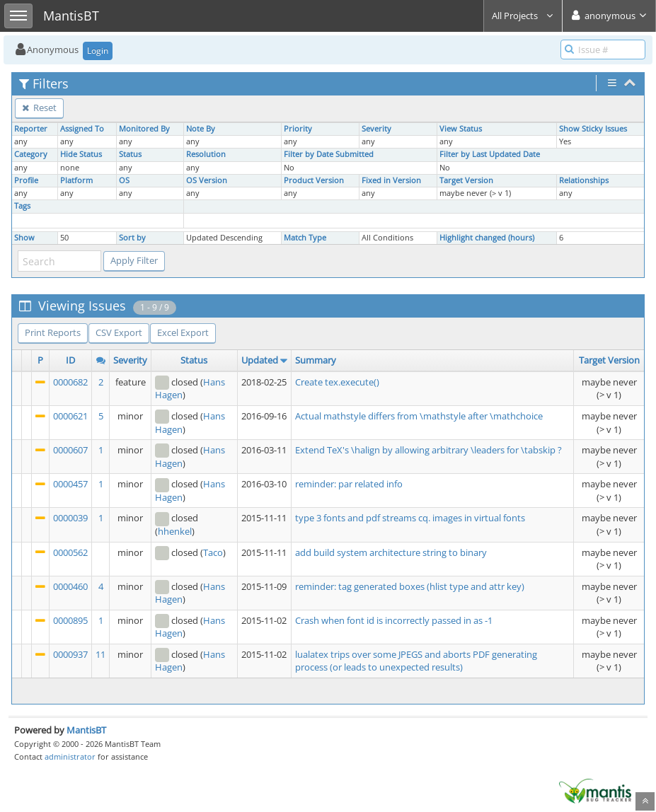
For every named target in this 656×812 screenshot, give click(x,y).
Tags (22, 206)
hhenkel (175, 531)
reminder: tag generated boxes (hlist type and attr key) (410, 586)
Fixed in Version (391, 180)
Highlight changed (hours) (487, 238)
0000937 (70, 654)
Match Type (305, 238)
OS (124, 180)
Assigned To (82, 129)
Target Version (466, 180)
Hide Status (81, 154)
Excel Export (183, 332)
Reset (39, 108)
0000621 (70, 416)
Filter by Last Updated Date (490, 154)
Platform (76, 180)
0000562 (70, 552)
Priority (298, 129)
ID (70, 360)
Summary (316, 360)
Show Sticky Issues (593, 129)
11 (100, 654)
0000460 (70, 586)
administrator (70, 756)
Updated (260, 360)
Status (130, 154)
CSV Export (119, 332)
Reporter (31, 129)
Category (31, 154)
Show (24, 238)
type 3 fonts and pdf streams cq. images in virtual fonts (410, 518)
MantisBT (86, 730)
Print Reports (53, 332)
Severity (376, 129)
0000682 (70, 382)
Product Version (314, 180)
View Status (461, 129)
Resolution (206, 154)
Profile (26, 180)
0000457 (70, 484)
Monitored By (144, 129)
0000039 (70, 518)
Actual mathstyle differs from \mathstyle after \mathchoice (419, 416)
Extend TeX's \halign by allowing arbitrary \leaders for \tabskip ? (428, 450)
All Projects (523, 16)
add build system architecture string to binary (391, 552)
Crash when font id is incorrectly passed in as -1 (394, 620)
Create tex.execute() (337, 382)
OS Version (207, 180)
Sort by (132, 238)
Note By (201, 129)
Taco (213, 552)
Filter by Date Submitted (329, 154)
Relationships (584, 180)
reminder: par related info (349, 484)
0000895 (70, 620)
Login (98, 51)
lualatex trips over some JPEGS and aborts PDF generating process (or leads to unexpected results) (416, 661)
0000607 (70, 450)
